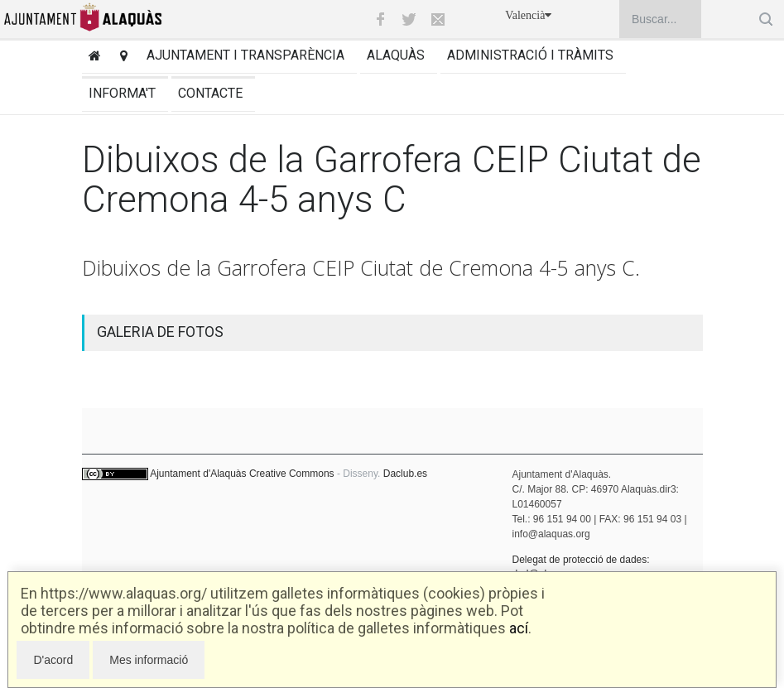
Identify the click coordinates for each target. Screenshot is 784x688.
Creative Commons (292, 474)
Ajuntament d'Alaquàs (198, 474)
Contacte (210, 93)
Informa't (122, 93)
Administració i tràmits (530, 55)
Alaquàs (396, 55)
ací (519, 628)
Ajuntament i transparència (245, 55)
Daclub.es (405, 474)
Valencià (528, 15)
